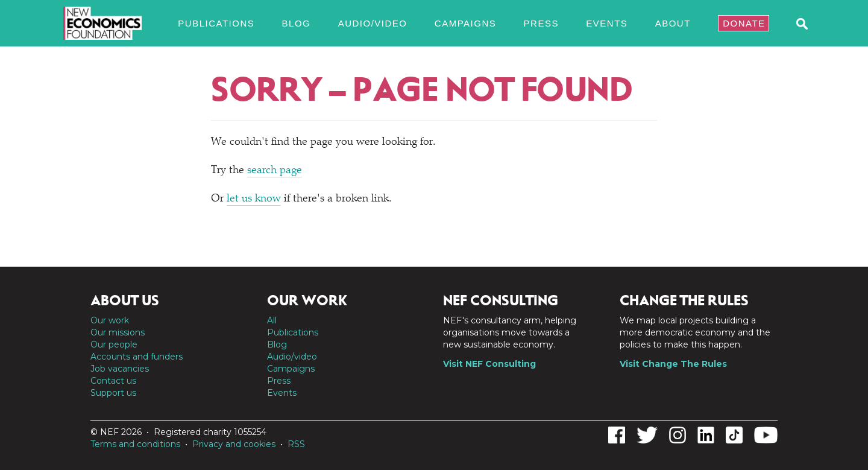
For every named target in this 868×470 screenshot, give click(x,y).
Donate (744, 23)
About (673, 23)
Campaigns (465, 23)
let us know (254, 199)
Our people (114, 345)
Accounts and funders (137, 357)
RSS (296, 444)
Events (607, 23)
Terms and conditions (135, 444)
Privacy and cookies (234, 444)
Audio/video (373, 23)
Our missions (118, 332)
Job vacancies (120, 369)
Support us (113, 393)
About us (125, 300)
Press (541, 23)
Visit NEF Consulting (489, 364)
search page (275, 171)
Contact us (113, 381)
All (272, 320)
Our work (110, 320)
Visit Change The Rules (673, 364)
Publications (216, 23)
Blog (297, 23)
